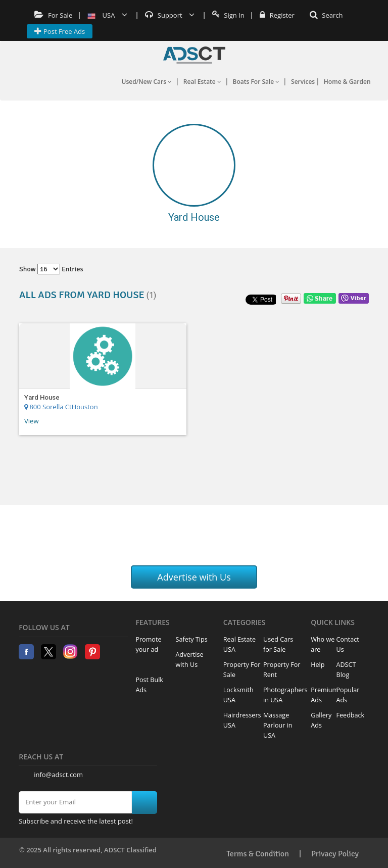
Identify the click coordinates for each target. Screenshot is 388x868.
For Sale (53, 15)
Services (303, 82)
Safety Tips (192, 639)
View (31, 421)
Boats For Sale (256, 82)
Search (326, 15)
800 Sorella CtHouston (61, 407)
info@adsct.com (58, 775)
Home (194, 55)
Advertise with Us (194, 577)
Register (277, 15)
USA (107, 15)
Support (170, 15)
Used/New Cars (147, 82)
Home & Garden (347, 82)
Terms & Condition (258, 854)
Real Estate (202, 82)
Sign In (228, 15)
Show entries (51, 269)
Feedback (351, 715)
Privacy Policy (335, 854)
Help (318, 665)
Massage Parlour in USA (278, 725)
